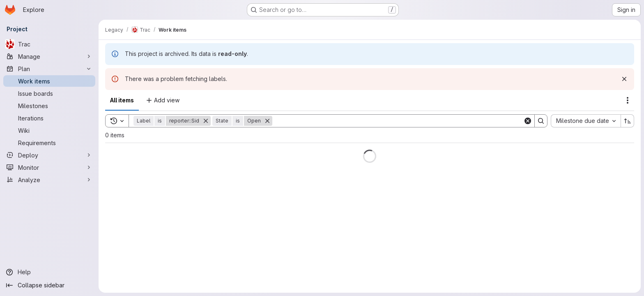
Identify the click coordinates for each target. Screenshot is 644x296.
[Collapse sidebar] (49, 285)
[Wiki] (49, 130)
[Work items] (49, 81)
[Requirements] (49, 143)
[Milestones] (49, 106)
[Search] (398, 121)
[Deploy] (49, 155)
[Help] (49, 272)
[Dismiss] (624, 79)
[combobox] (586, 121)
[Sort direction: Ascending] (628, 121)
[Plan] (49, 69)
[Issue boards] (49, 93)
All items (122, 100)
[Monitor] (49, 167)
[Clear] (528, 121)
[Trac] (49, 44)
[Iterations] (49, 118)
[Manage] (49, 56)
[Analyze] (49, 180)
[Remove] (206, 121)
